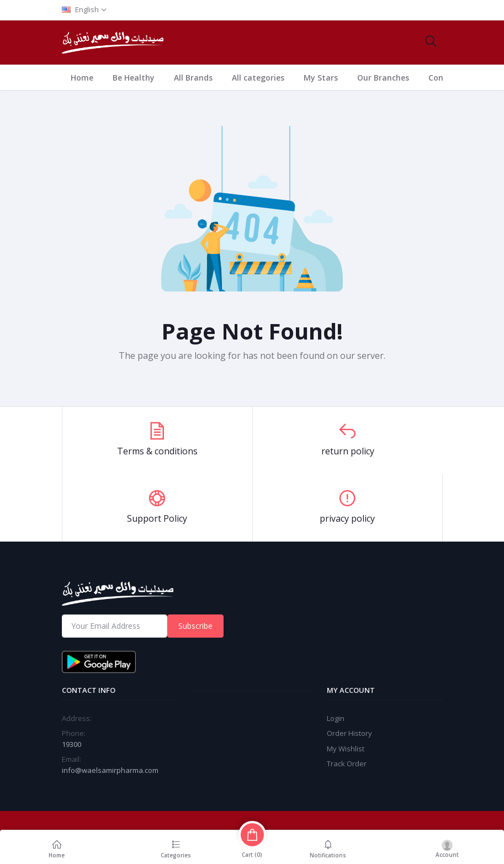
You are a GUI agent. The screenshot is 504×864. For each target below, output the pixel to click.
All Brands (193, 78)
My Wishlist (346, 749)
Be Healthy (134, 78)
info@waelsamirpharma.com (110, 770)
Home (82, 78)
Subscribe (195, 626)
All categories (258, 78)
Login (336, 718)
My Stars (321, 78)
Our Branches (383, 78)
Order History (349, 733)
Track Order (347, 764)
